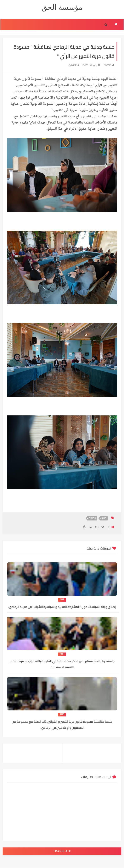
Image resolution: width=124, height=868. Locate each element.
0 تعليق (74, 65)
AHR (104, 518)
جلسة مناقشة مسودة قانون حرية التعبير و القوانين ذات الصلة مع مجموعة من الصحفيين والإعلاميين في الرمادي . (62, 725)
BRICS (92, 518)
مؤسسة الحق (62, 7)
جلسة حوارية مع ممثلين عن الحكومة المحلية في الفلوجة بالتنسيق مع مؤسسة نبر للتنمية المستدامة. (62, 664)
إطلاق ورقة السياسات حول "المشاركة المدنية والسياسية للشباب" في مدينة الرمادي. (62, 607)
